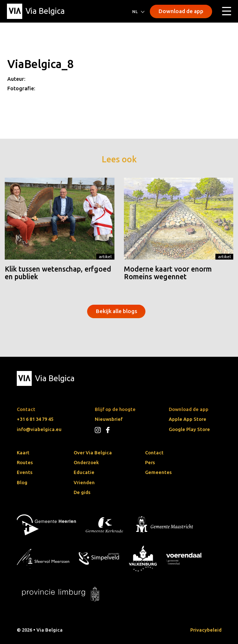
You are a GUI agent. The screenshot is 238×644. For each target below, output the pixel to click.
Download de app (181, 11)
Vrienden (84, 482)
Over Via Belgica (93, 453)
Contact (154, 453)
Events (25, 472)
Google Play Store (189, 429)
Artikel (105, 256)
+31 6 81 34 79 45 (35, 419)
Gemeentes (158, 472)
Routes (25, 462)
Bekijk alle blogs (116, 311)
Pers (150, 462)
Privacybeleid (206, 630)
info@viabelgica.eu (39, 429)
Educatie (84, 472)
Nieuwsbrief (109, 419)
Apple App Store (188, 419)
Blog (22, 482)
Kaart (23, 453)
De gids (82, 492)
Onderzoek (86, 462)
